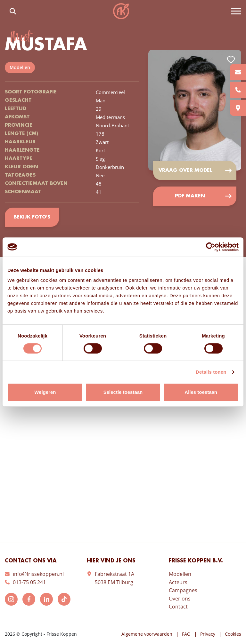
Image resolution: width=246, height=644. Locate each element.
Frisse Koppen (121, 11)
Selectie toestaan (123, 392)
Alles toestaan (201, 392)
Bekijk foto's (32, 217)
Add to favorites (231, 60)
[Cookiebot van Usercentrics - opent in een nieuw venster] (211, 247)
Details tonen (211, 372)
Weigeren (45, 392)
